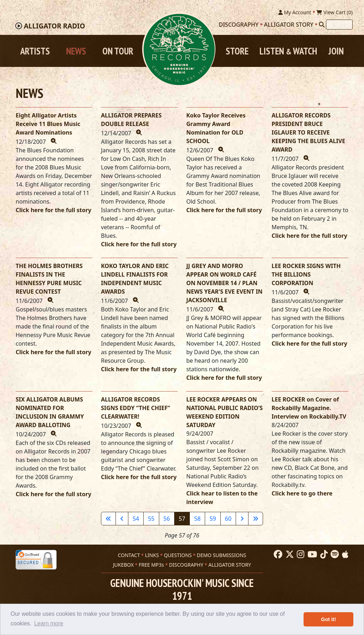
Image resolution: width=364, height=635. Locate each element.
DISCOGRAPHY (186, 564)
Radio (54, 27)
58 (197, 519)
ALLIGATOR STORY (230, 564)
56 (167, 519)
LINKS (152, 554)
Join (336, 52)
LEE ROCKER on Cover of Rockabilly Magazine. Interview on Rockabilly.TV (309, 409)
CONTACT (129, 554)
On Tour (118, 52)
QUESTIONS (178, 554)
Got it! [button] (328, 619)
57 (182, 519)
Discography (239, 25)
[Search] (322, 25)
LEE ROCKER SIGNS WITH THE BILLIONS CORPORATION (306, 275)
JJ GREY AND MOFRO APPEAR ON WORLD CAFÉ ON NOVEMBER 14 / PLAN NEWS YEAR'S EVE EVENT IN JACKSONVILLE (224, 284)
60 (228, 519)
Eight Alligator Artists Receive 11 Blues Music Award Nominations (48, 125)
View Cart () (334, 13)
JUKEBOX (123, 564)
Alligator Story (289, 25)
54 (136, 519)
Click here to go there (302, 494)
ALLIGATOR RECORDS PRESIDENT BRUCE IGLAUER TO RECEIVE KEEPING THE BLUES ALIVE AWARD (308, 133)
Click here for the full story (53, 211)
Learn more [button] (49, 623)
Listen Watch (288, 52)
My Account (295, 13)
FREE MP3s (151, 564)
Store (237, 52)
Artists (35, 52)
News (76, 52)
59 (213, 519)
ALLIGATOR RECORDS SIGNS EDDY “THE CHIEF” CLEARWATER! (136, 409)
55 (151, 519)
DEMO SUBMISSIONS (221, 554)
